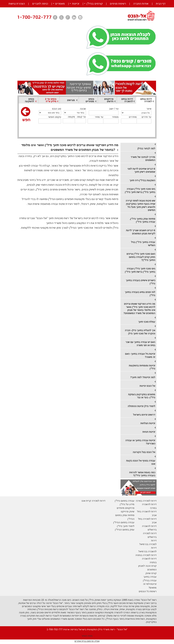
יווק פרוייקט (127, 511)
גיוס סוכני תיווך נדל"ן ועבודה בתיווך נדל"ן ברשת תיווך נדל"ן (140, 190)
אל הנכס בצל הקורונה (144, 452)
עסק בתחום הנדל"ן (125, 530)
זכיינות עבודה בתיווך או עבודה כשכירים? (140, 442)
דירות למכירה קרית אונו (93, 501)
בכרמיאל (144, 544)
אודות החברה (141, 4)
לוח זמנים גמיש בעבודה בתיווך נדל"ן (140, 294)
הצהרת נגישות (17, 4)
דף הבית (161, 4)
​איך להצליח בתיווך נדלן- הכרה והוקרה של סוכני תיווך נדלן (140, 332)
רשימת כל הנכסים (148, 591)
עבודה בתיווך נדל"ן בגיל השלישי (143, 244)
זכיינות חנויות (149, 432)
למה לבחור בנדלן (146, 148)
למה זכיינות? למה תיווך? (143, 377)
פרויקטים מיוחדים (126, 508)
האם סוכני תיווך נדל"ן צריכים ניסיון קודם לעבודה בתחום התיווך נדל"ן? (141, 257)
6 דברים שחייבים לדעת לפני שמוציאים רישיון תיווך (141, 170)
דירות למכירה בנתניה (146, 555)
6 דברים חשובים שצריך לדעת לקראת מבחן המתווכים (141, 232)
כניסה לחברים (40, 4)
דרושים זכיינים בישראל (144, 415)
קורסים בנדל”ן (95, 4)
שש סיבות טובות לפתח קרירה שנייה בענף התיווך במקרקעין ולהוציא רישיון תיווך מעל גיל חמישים (140, 205)
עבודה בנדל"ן (150, 580)
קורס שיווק (151, 573)
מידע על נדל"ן (127, 504)
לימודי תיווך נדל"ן (126, 526)
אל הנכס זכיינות (147, 386)
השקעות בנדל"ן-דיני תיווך (142, 180)
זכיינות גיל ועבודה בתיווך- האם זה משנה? (140, 355)
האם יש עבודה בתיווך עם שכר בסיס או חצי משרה (140, 344)
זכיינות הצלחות (148, 423)
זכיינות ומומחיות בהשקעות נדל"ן (142, 367)
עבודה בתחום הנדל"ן (124, 522)
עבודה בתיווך (150, 577)
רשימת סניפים (118, 4)
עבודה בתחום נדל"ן (125, 501)
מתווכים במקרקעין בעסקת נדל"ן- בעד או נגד (142, 396)
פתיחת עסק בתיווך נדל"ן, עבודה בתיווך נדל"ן (142, 220)
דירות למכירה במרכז (146, 501)
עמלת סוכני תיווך (147, 322)
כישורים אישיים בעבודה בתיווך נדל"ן (141, 282)
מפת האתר (87, 636)
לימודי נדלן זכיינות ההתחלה (141, 406)
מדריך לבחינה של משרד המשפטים (143, 159)
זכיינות (76, 4)
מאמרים (60, 4)
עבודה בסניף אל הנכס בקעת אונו (141, 462)
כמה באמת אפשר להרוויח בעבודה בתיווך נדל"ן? (142, 474)
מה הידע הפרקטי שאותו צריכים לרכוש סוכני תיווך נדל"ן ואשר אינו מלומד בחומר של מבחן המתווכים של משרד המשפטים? (139, 308)
